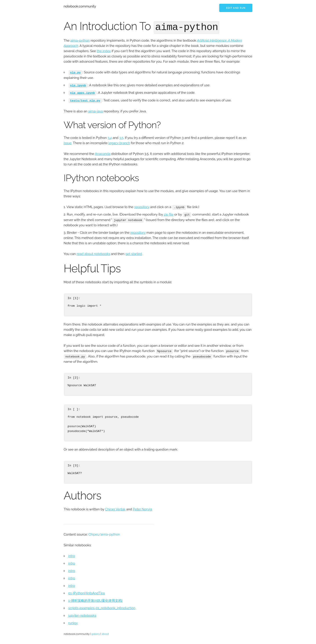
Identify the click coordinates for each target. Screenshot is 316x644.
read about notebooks (93, 252)
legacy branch (119, 142)
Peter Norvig (142, 508)
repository (142, 206)
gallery (96, 632)
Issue (68, 142)
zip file (169, 213)
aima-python (80, 40)
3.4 (110, 137)
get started (134, 252)
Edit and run (236, 8)
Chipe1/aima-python (104, 533)
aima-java (96, 110)
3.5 (121, 137)
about (105, 632)
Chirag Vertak (115, 508)
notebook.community (80, 6)
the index (104, 50)
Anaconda (102, 153)
